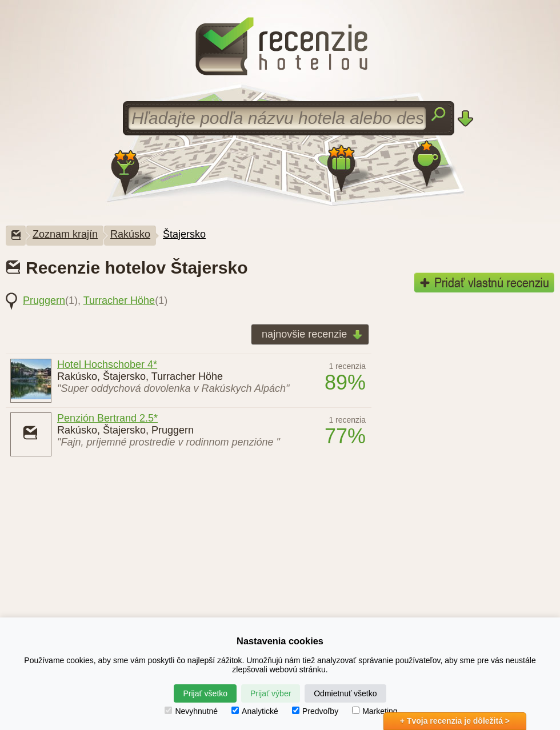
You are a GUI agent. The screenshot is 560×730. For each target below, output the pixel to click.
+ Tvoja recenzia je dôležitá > (455, 721)
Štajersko (184, 234)
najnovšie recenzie (309, 335)
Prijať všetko (205, 693)
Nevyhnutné (191, 711)
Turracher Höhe (119, 300)
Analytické (255, 711)
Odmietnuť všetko (345, 693)
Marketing (375, 711)
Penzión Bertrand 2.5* (107, 418)
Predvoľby (315, 711)
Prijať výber (271, 693)
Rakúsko (130, 234)
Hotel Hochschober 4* (107, 364)
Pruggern (44, 300)
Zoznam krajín (65, 234)
